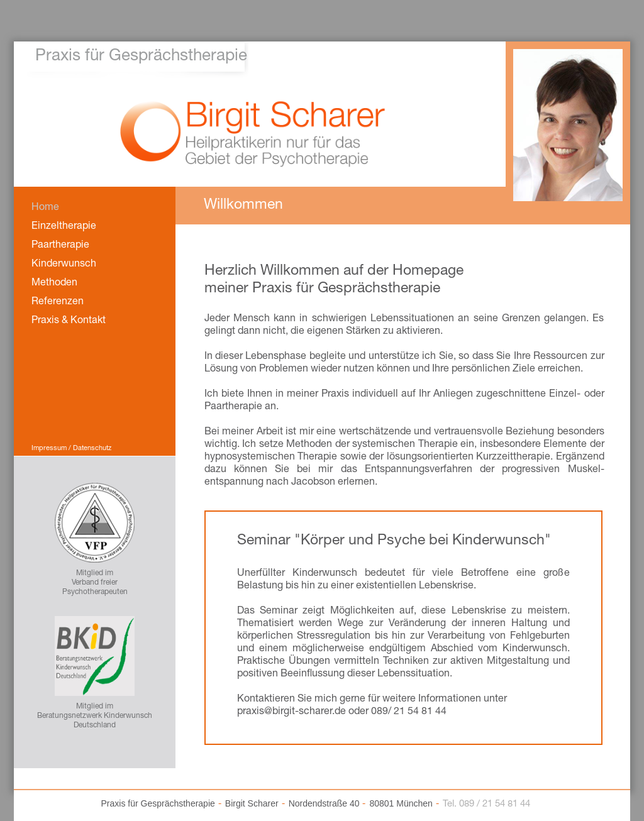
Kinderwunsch (64, 265)
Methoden (54, 284)
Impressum (49, 449)
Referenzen (58, 302)
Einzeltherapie (64, 227)
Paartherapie (60, 246)
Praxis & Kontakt (69, 321)
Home (45, 208)
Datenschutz (92, 449)
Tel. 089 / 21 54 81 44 (486, 804)
